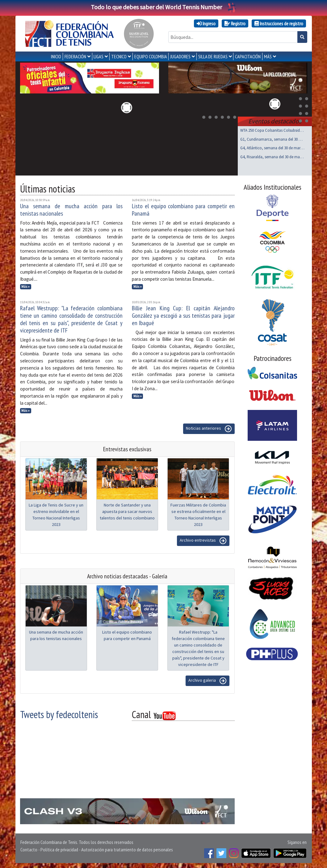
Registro (235, 23)
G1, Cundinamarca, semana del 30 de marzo (272, 139)
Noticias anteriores (209, 429)
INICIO (56, 56)
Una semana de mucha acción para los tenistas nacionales (71, 210)
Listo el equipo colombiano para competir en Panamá (183, 210)
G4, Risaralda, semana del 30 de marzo (272, 157)
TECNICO (119, 56)
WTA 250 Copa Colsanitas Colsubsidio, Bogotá (272, 130)
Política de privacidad (59, 849)
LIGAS (99, 56)
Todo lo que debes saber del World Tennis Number (164, 7)
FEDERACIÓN (75, 56)
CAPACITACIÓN (248, 56)
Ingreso (206, 23)
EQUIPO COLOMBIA (151, 56)
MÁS (268, 56)
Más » (25, 287)
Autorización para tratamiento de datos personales (127, 849)
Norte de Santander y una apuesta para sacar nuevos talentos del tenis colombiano (127, 511)
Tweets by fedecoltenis (59, 714)
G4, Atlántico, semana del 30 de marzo (272, 148)
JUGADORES (180, 56)
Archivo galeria (208, 681)
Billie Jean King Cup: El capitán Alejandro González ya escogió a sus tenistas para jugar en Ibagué (183, 316)
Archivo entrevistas (203, 541)
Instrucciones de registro (279, 23)
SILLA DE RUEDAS (213, 56)
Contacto (29, 849)
